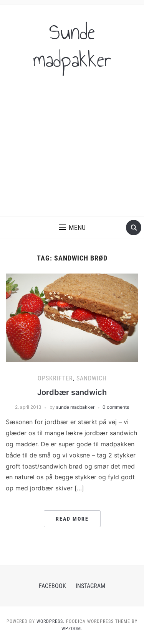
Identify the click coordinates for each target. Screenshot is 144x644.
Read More (72, 519)
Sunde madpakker (72, 46)
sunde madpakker (75, 407)
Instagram (90, 586)
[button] (72, 228)
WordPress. (50, 621)
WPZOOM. (72, 629)
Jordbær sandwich (72, 392)
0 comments (116, 407)
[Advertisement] (72, 150)
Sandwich (92, 378)
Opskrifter (55, 378)
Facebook (52, 586)
